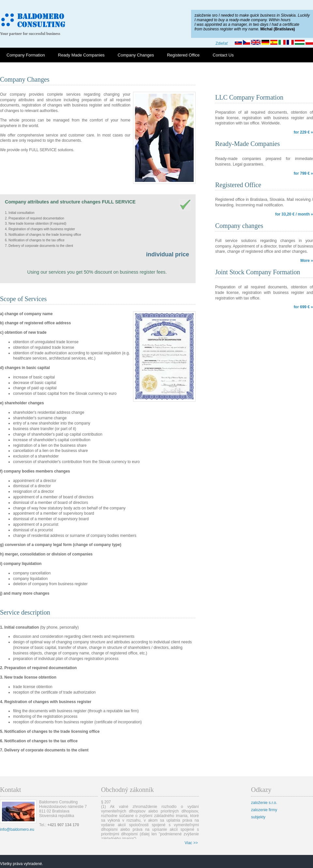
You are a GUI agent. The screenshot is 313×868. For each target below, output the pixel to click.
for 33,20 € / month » (294, 214)
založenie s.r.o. (264, 803)
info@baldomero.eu (17, 829)
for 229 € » (303, 132)
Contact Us (223, 55)
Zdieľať (222, 43)
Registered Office (183, 55)
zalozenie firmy (264, 810)
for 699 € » (303, 307)
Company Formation (26, 55)
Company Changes (136, 55)
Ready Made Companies (81, 55)
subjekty (258, 817)
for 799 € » (303, 173)
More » (307, 261)
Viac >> (191, 843)
